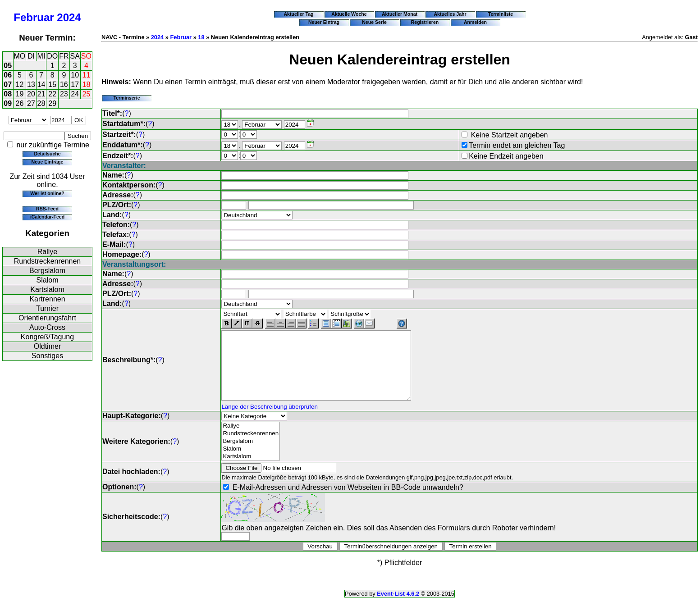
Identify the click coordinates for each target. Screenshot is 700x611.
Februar (34, 17)
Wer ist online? (47, 193)
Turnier (47, 308)
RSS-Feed (47, 209)
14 (41, 84)
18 (87, 84)
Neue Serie (374, 22)
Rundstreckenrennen (48, 261)
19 (20, 94)
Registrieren (425, 22)
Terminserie (126, 98)
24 (75, 94)
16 (64, 84)
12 (20, 84)
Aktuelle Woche (349, 14)
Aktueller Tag (298, 14)
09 (8, 103)
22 (52, 94)
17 (75, 84)
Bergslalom (47, 271)
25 (87, 94)
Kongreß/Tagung (47, 337)
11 (87, 75)
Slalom (48, 280)
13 (31, 84)
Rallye (47, 252)
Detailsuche (47, 154)
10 (75, 75)
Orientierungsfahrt (47, 318)
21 (41, 94)
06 (8, 75)
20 (31, 94)
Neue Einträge (48, 162)
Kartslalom (47, 290)
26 (20, 103)
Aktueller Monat (400, 14)
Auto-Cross (47, 327)
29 (52, 103)
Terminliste (501, 14)
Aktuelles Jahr (450, 14)
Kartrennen (47, 299)
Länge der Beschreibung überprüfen (269, 420)
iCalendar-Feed (47, 217)
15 (52, 84)
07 (8, 84)
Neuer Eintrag (324, 22)
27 (31, 103)
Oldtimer (47, 346)
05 (8, 66)
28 (41, 103)
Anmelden (475, 22)
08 (8, 94)
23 (64, 94)
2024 (69, 17)
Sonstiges (47, 356)
